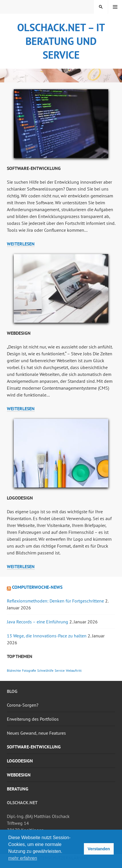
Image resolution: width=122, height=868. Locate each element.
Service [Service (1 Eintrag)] (60, 671)
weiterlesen (21, 244)
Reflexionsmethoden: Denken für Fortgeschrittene (55, 601)
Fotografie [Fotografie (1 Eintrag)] (29, 671)
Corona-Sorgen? (23, 705)
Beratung (18, 789)
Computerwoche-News (37, 587)
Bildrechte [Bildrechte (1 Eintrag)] (14, 671)
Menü (115, 7)
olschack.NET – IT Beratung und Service (61, 41)
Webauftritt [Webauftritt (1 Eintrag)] (74, 671)
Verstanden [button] (99, 849)
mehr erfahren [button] (23, 858)
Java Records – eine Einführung (38, 622)
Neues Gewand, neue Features (36, 733)
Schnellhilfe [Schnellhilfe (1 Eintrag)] (45, 671)
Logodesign (20, 498)
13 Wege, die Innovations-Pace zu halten (47, 636)
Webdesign (19, 333)
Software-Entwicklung (34, 168)
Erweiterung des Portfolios (33, 719)
